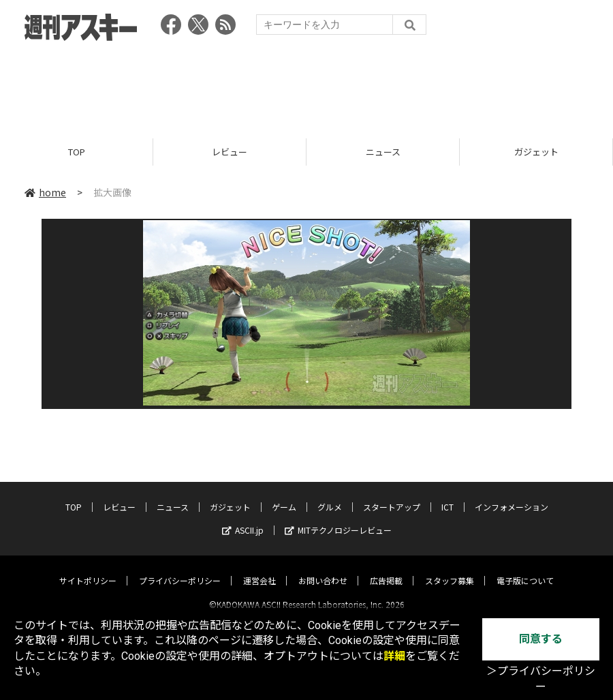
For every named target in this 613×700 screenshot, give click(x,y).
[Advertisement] (306, 85)
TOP (77, 152)
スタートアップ (392, 495)
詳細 (394, 656)
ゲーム (284, 495)
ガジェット (536, 152)
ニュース (383, 152)
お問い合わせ (323, 569)
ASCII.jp (243, 518)
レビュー (230, 152)
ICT (447, 495)
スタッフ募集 (450, 569)
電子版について (525, 569)
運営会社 (260, 569)
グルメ (330, 495)
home (45, 192)
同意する (541, 639)
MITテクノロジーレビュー (338, 518)
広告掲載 (386, 569)
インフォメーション (512, 495)
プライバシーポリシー (180, 569)
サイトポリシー (88, 569)
